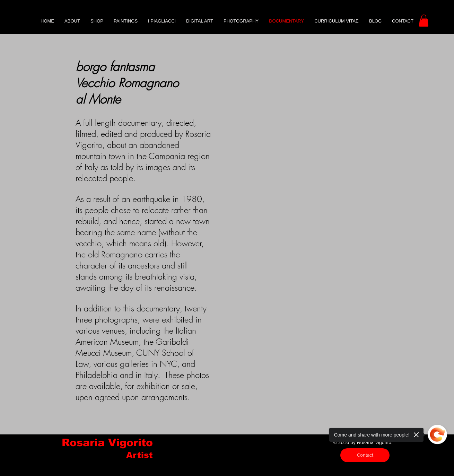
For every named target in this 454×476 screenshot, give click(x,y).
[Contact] (365, 455)
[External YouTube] (306, 166)
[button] (424, 21)
